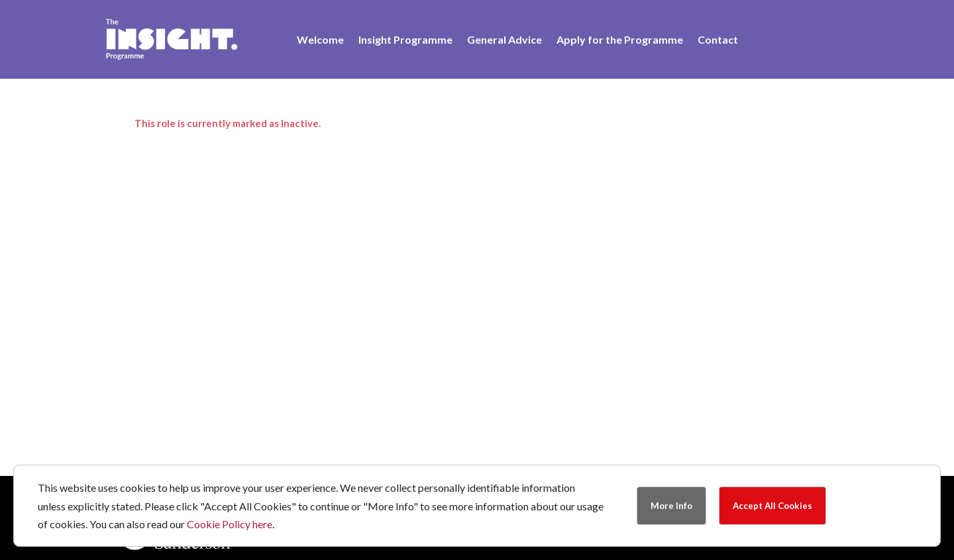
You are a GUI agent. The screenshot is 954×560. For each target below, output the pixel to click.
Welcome (320, 40)
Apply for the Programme (620, 40)
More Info (671, 506)
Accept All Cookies (772, 506)
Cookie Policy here (230, 524)
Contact (718, 40)
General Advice (504, 40)
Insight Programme (405, 40)
